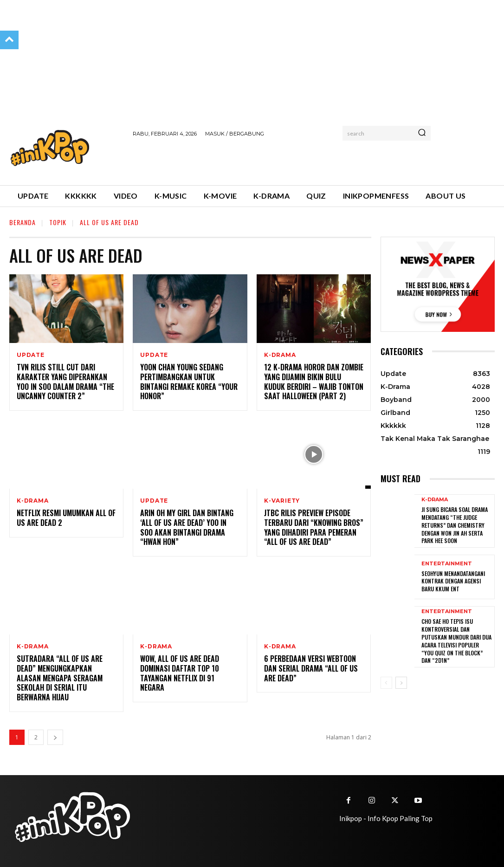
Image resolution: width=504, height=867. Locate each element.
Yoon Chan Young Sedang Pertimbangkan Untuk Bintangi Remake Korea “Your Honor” (189, 382)
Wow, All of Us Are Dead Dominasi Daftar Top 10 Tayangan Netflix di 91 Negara (180, 673)
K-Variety (282, 501)
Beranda (23, 222)
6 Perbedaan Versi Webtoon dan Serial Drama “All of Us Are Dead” (311, 668)
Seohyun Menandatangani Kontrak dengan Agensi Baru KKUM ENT (453, 578)
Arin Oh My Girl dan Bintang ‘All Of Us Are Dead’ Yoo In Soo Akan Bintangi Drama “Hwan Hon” (187, 527)
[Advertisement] (241, 160)
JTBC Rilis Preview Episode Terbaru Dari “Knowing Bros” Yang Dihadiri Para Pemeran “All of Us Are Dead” (314, 527)
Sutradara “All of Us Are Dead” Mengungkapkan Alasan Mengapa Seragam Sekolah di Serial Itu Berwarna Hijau (60, 678)
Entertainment (447, 561)
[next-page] (55, 737)
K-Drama (280, 355)
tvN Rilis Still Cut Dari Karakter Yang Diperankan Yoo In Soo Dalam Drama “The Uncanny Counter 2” (65, 382)
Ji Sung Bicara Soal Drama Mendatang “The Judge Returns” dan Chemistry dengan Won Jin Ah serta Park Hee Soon (454, 524)
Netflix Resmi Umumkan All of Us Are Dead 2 (66, 518)
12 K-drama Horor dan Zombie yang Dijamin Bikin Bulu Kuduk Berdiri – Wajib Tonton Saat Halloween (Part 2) (314, 382)
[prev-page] (386, 677)
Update (31, 355)
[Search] (422, 133)
